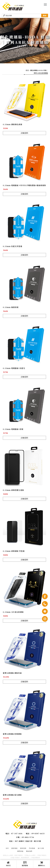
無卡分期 (41, 848)
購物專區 (20, 851)
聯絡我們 (29, 851)
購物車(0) (42, 864)
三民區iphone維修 (30, 855)
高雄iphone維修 (8, 855)
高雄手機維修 (18, 855)
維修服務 (14, 848)
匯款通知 (25, 864)
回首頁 (8, 864)
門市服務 (32, 848)
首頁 (27, 70)
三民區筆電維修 (35, 858)
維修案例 (23, 848)
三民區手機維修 (41, 855)
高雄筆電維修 (25, 858)
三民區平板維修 (15, 858)
